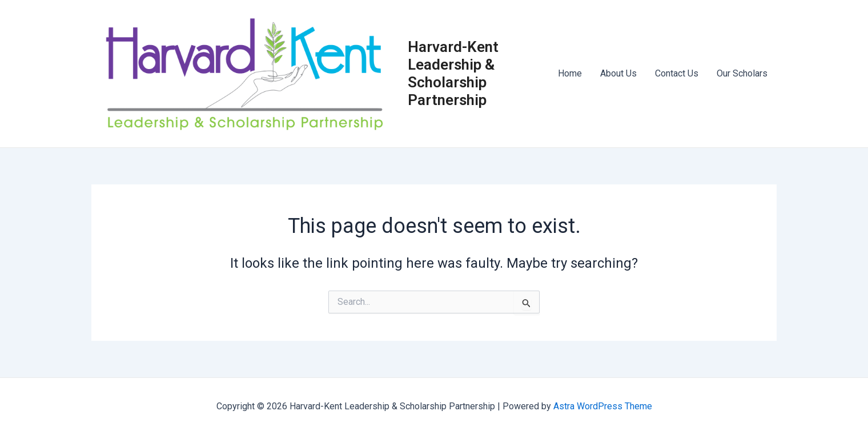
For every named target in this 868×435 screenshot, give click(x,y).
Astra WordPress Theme (603, 406)
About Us (618, 73)
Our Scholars (742, 73)
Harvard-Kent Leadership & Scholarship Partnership (453, 74)
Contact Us (677, 73)
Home (570, 73)
